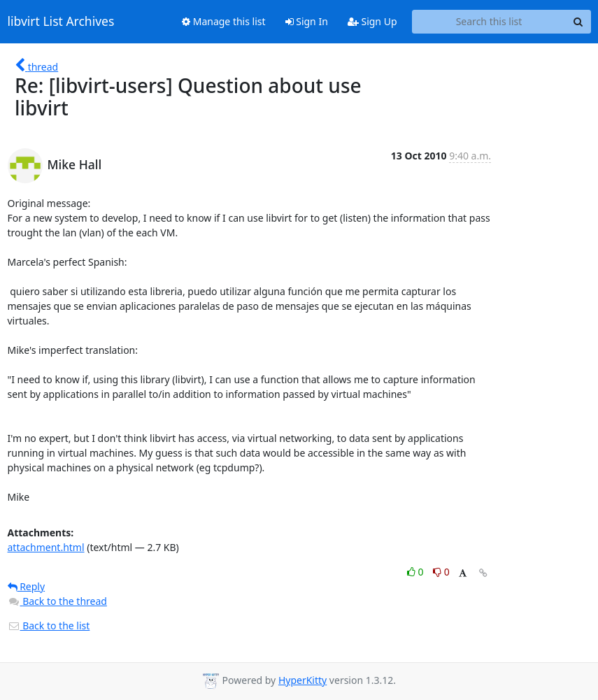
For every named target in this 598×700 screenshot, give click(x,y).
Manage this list (224, 21)
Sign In (307, 21)
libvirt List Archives (61, 22)
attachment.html (46, 547)
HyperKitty (302, 680)
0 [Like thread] (417, 572)
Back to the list (49, 626)
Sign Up (372, 21)
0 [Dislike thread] (441, 572)
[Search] (578, 22)
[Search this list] (489, 22)
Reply (27, 586)
